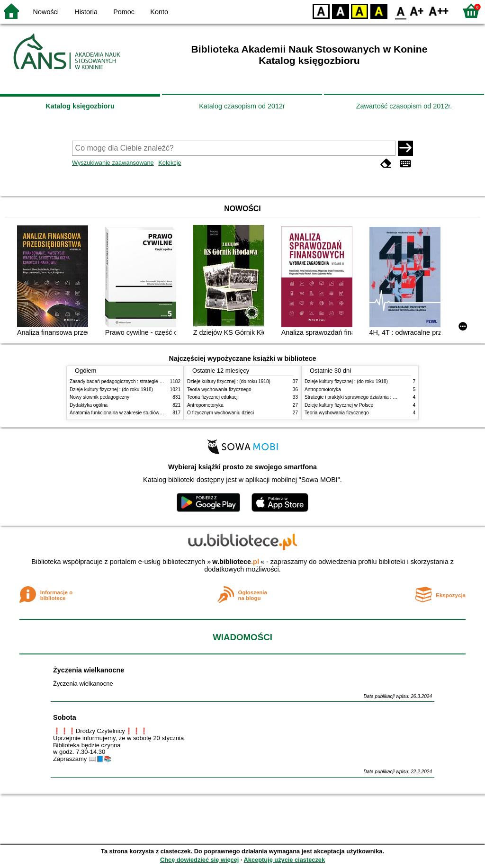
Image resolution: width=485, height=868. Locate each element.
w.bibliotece (236, 562)
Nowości (46, 12)
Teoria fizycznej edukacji (213, 397)
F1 (417, 11)
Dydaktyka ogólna (89, 405)
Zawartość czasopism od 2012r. (404, 106)
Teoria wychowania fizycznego (219, 389)
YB (359, 11)
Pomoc (124, 12)
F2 (439, 11)
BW (341, 11)
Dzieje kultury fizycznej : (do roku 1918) (111, 389)
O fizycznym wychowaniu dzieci (220, 413)
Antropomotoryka (205, 405)
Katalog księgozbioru (80, 106)
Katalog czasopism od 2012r (242, 106)
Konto (159, 12)
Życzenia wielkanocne (89, 670)
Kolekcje (170, 163)
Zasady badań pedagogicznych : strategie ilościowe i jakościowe (138, 381)
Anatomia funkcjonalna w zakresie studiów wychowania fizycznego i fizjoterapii (153, 413)
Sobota (65, 717)
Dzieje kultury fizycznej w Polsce (339, 405)
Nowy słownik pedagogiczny (99, 397)
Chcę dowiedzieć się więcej (199, 860)
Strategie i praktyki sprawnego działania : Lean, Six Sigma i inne (372, 397)
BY (379, 11)
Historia (86, 12)
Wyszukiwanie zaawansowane (113, 163)
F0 (400, 11)
